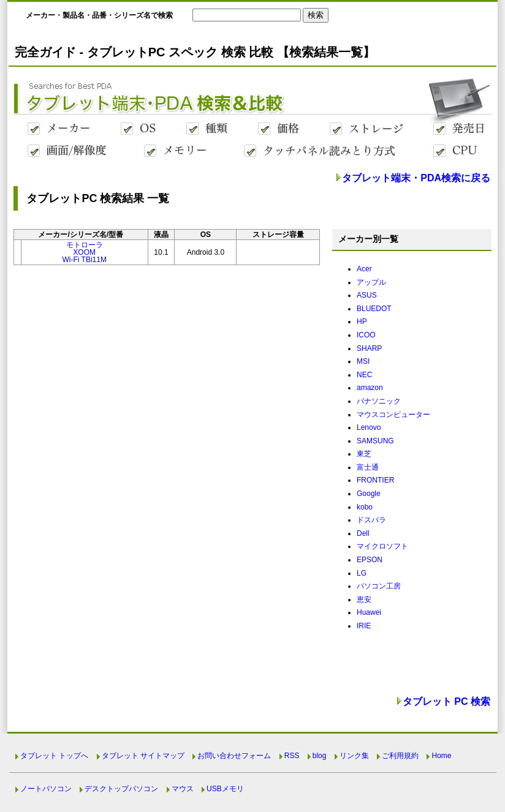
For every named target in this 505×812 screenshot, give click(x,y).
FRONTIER (375, 480)
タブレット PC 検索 (446, 701)
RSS (292, 756)
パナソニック (379, 401)
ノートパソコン (46, 789)
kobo (365, 507)
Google (369, 494)
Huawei (369, 612)
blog (320, 756)
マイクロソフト (382, 546)
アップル (371, 282)
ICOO (366, 335)
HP (362, 321)
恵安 (364, 600)
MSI (363, 361)
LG (362, 573)
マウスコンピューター (393, 415)
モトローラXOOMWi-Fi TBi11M (84, 252)
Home (441, 756)
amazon (370, 388)
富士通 (368, 467)
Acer (364, 269)
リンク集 (354, 756)
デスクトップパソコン (121, 789)
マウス (183, 789)
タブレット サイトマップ (143, 756)
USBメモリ (225, 789)
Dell (363, 533)
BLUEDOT (374, 309)
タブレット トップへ (54, 756)
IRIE (364, 626)
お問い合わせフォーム (234, 756)
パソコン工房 (379, 586)
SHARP (369, 348)
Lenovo (369, 427)
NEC (364, 375)
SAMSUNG (375, 441)
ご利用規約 (400, 756)
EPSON (370, 560)
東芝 (364, 454)
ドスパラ (371, 520)
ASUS (367, 295)
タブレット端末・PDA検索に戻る (416, 178)
